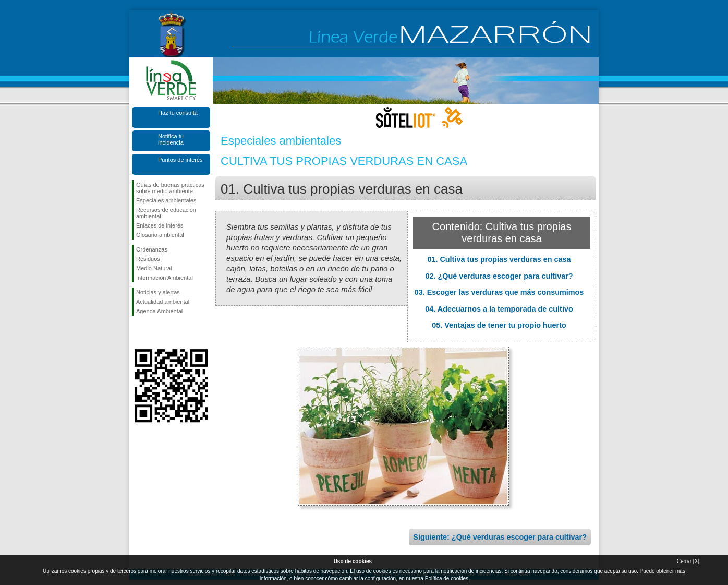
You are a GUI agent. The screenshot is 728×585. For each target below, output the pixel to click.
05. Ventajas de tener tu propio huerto (499, 325)
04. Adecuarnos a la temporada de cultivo (499, 309)
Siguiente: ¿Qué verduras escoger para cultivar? (500, 537)
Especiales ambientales (166, 200)
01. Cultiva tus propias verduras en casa (499, 259)
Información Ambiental (165, 278)
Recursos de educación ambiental (166, 213)
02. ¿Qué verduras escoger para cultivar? (499, 276)
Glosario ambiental (160, 235)
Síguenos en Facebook (138, 332)
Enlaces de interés (160, 225)
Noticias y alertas (158, 292)
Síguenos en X (155, 332)
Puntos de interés (180, 160)
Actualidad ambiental (163, 302)
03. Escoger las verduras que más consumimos (499, 292)
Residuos (148, 259)
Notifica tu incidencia (171, 139)
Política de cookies (447, 578)
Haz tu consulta (178, 113)
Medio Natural (154, 268)
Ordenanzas (152, 249)
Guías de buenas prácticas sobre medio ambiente (170, 188)
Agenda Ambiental (159, 311)
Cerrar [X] (688, 561)
